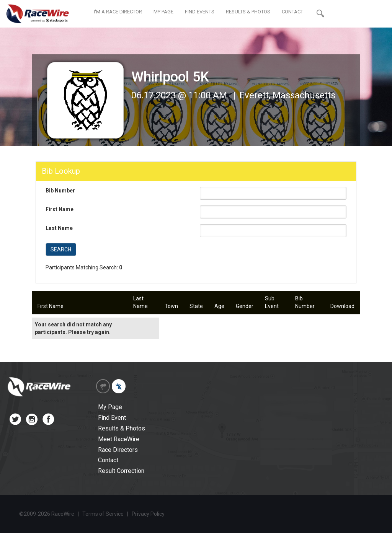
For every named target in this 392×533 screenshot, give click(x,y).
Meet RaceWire (119, 439)
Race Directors (118, 450)
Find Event (112, 418)
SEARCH (61, 249)
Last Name (59, 228)
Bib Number (60, 191)
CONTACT (292, 12)
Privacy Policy (148, 514)
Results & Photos (122, 428)
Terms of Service (103, 514)
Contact (108, 460)
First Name (60, 209)
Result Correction (121, 471)
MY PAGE (163, 12)
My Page (110, 407)
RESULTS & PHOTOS (248, 12)
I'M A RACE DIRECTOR (118, 12)
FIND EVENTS (200, 12)
